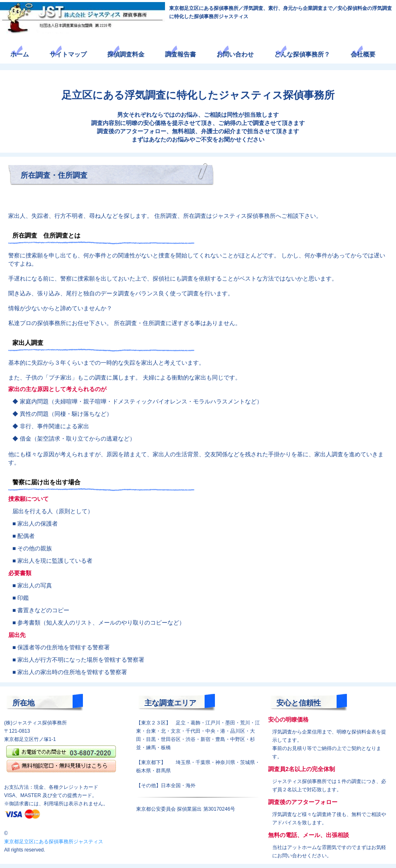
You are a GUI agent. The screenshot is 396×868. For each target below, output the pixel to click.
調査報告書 (180, 54)
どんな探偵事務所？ (302, 54)
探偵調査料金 (126, 54)
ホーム (20, 54)
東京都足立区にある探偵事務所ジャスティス (54, 842)
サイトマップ (68, 54)
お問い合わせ (235, 54)
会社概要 (363, 54)
